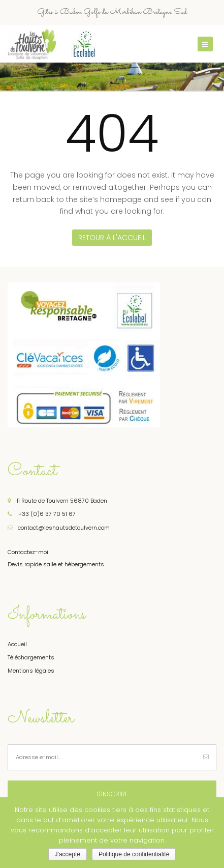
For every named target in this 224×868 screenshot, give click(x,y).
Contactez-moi (28, 552)
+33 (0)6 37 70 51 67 (42, 514)
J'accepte (68, 854)
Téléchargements (31, 657)
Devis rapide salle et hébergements (56, 564)
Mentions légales (31, 671)
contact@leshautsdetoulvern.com (59, 528)
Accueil (17, 644)
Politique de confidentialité (134, 854)
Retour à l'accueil (112, 238)
